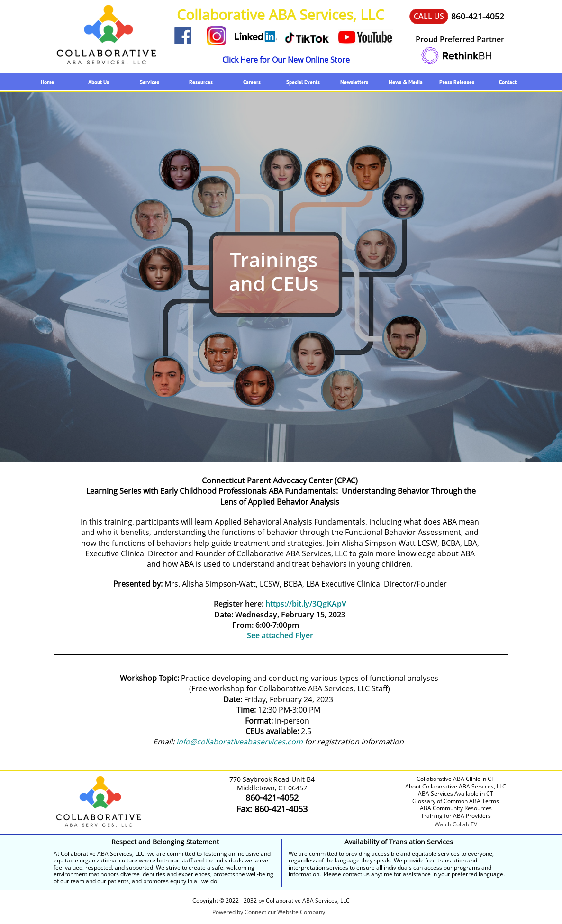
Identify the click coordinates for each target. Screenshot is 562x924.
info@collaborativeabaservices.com (240, 742)
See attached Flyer (280, 635)
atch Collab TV (458, 824)
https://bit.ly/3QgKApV (306, 604)
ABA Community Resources (456, 808)
